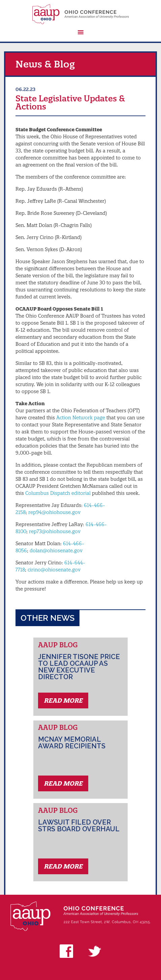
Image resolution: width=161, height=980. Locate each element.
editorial (80, 493)
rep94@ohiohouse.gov (54, 512)
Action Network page (81, 418)
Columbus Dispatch (48, 493)
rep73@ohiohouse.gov (55, 531)
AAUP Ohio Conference (80, 14)
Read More (63, 701)
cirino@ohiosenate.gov (54, 570)
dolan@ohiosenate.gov (56, 551)
